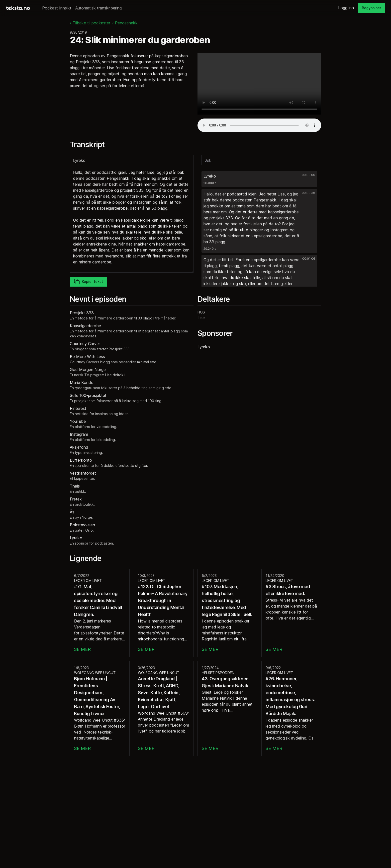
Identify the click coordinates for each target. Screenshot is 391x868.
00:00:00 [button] (308, 175)
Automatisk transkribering (98, 8)
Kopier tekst (88, 282)
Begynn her (371, 8)
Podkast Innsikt (57, 8)
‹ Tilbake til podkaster (90, 23)
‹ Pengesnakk (125, 23)
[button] (259, 179)
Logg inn (346, 8)
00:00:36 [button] (308, 193)
